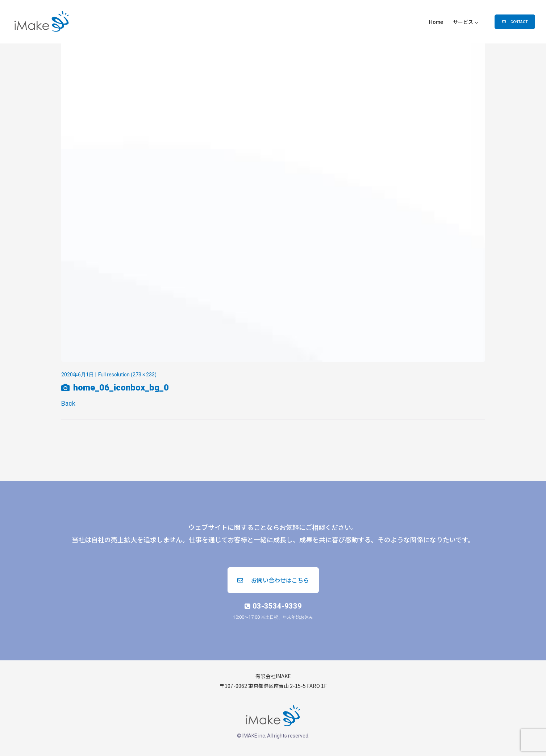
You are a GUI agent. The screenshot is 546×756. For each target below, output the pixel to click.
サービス (463, 22)
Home (436, 22)
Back (68, 403)
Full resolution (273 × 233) (127, 375)
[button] (515, 22)
